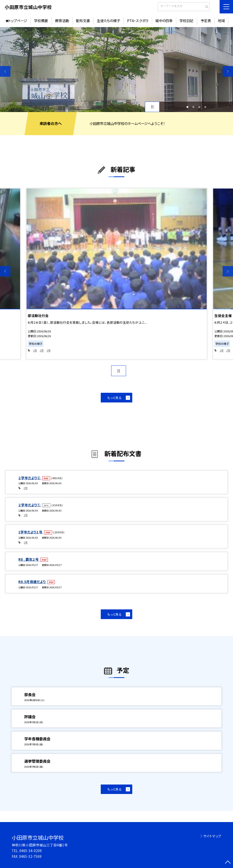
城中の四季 (164, 20)
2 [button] (193, 107)
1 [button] (187, 107)
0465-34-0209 (31, 851)
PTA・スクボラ (138, 20)
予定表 (206, 20)
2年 (42, 350)
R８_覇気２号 (29, 559)
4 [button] (205, 107)
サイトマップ (212, 836)
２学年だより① (30, 505)
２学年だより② (30, 478)
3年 (49, 350)
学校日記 (186, 20)
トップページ (18, 20)
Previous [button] (5, 71)
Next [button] (228, 71)
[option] (116, 70)
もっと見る (114, 398)
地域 (221, 20)
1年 (35, 350)
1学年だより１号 (31, 532)
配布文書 (83, 20)
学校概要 (41, 20)
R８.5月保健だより (32, 582)
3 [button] (199, 107)
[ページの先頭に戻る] (228, 863)
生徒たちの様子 (108, 20)
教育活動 (62, 20)
